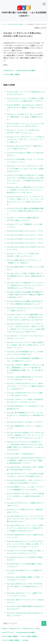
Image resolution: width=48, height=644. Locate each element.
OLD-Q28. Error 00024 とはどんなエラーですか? (25, 243)
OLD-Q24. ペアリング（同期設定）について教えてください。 (25, 226)
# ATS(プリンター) (8, 632)
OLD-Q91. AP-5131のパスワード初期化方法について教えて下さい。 (26, 504)
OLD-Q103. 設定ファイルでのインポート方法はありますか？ (25, 601)
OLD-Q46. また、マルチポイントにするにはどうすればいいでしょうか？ (25, 337)
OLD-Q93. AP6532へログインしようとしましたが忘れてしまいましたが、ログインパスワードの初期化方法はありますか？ (25, 519)
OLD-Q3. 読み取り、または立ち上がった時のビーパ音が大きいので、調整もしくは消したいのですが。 (25, 108)
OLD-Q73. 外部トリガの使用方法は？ (21, 454)
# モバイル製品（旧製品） (30, 636)
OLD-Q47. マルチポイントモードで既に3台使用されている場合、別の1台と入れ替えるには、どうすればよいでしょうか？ (26, 345)
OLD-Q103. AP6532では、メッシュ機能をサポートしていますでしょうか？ (25, 594)
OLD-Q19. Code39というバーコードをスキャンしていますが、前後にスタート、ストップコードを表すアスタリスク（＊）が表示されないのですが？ (25, 200)
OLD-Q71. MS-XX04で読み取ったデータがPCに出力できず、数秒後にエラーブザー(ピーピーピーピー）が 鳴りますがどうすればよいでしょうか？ (25, 435)
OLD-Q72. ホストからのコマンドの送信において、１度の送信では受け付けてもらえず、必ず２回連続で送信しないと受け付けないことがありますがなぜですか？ (25, 446)
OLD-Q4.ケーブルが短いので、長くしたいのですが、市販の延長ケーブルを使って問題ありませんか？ (25, 117)
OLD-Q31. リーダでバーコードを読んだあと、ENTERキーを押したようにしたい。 (24, 255)
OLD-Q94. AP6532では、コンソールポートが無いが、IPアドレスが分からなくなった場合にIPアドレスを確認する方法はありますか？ (25, 528)
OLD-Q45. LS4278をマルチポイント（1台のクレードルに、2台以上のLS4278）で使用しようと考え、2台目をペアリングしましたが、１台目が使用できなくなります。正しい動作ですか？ (26, 328)
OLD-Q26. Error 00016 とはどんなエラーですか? (25, 235)
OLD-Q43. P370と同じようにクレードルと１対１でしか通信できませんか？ (25, 309)
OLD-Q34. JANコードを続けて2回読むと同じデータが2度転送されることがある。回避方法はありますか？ (26, 276)
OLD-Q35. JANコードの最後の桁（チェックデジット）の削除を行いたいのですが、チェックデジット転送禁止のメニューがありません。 (26, 285)
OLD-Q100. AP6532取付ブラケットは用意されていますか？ (25, 572)
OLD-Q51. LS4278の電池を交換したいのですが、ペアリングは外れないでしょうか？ (25, 378)
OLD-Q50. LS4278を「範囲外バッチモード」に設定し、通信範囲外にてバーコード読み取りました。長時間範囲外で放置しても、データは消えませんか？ (25, 369)
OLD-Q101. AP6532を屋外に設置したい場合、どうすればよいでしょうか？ (25, 578)
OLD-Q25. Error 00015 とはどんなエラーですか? (25, 231)
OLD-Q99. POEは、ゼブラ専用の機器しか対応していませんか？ (25, 565)
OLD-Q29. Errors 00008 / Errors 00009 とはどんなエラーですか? (26, 248)
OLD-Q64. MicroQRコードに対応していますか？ (25, 422)
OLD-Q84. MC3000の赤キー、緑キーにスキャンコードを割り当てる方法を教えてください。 (26, 482)
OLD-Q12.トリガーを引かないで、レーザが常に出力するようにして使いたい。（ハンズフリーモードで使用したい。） (26, 139)
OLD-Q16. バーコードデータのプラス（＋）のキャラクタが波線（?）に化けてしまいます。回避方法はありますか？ (25, 169)
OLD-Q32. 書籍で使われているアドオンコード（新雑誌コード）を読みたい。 (24, 261)
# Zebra (4, 628)
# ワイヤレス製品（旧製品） (11, 640)
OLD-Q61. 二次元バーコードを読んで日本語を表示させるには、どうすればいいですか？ (25, 401)
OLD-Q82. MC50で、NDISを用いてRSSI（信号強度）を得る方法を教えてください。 (25, 468)
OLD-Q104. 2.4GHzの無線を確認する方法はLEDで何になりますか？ (26, 608)
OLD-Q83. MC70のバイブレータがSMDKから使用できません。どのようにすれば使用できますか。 (25, 475)
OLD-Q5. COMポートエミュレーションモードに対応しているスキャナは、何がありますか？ (25, 125)
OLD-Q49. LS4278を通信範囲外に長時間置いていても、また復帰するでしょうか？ (25, 360)
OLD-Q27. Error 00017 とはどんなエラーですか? (25, 239)
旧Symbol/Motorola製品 (16, 24)
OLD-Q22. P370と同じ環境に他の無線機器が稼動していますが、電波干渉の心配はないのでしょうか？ (25, 211)
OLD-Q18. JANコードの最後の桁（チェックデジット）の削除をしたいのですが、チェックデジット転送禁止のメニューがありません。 (26, 190)
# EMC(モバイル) (15, 628)
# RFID (37, 628)
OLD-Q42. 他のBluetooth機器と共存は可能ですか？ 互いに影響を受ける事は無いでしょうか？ (25, 303)
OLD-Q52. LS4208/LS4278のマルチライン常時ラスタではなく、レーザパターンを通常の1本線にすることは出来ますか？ (26, 386)
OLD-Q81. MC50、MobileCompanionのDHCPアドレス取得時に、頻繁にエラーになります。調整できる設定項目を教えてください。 (26, 460)
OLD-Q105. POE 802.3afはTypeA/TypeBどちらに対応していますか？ (25, 614)
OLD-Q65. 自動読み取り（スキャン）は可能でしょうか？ (25, 427)
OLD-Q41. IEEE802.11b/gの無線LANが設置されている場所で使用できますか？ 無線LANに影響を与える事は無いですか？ (25, 295)
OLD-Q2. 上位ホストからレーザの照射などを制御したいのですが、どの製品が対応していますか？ (25, 100)
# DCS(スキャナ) (9, 70)
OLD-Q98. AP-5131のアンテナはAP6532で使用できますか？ (25, 559)
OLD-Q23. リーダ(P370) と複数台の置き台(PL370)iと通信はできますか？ (23, 219)
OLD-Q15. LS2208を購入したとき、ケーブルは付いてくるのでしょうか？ (25, 161)
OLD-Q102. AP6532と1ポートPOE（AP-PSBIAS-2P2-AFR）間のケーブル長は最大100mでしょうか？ (25, 586)
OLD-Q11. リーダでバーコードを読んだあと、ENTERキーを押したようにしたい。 (24, 131)
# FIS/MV (25, 640)
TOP (3, 24)
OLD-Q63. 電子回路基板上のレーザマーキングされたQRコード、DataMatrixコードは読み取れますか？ (25, 415)
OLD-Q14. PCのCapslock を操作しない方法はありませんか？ (26, 154)
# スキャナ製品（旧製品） (12, 74)
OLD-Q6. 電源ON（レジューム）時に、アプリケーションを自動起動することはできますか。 (26, 488)
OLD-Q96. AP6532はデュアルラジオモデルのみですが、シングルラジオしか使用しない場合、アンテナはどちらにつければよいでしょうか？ (25, 544)
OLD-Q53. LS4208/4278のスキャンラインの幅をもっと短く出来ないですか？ (25, 394)
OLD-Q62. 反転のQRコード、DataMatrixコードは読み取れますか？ (25, 407)
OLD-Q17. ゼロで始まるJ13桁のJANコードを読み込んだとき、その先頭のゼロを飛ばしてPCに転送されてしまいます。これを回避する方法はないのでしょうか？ (25, 179)
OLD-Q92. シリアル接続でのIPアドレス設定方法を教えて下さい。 (25, 511)
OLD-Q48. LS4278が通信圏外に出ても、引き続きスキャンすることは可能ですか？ (25, 353)
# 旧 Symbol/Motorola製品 (26, 70)
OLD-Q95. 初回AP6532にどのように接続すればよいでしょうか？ (25, 536)
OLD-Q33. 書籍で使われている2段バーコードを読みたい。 (25, 268)
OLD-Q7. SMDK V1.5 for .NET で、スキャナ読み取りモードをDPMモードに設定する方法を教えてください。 (25, 496)
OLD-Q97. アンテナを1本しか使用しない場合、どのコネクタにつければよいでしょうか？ (25, 552)
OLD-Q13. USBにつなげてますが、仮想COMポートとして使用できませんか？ (25, 147)
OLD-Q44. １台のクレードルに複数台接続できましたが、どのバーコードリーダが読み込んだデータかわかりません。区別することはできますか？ (25, 317)
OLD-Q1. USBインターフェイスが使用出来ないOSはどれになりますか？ (26, 93)
